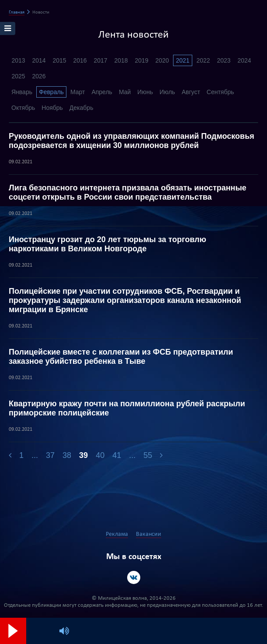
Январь (22, 92)
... (35, 455)
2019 (141, 60)
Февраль (51, 92)
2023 (224, 60)
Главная (17, 12)
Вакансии (149, 534)
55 (148, 455)
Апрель (102, 92)
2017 (100, 60)
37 (50, 455)
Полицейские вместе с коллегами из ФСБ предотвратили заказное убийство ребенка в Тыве (121, 357)
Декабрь (81, 108)
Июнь (145, 92)
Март (78, 92)
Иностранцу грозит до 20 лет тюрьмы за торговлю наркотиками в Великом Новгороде (107, 244)
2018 (121, 60)
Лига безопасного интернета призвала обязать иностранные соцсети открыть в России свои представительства (128, 192)
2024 (244, 60)
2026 (39, 76)
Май (125, 92)
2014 (39, 60)
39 (83, 455)
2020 (162, 60)
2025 (18, 76)
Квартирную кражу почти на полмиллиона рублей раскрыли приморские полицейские (127, 408)
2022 (203, 60)
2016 (80, 60)
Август (191, 92)
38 (67, 455)
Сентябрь (220, 92)
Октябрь (23, 108)
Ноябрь (52, 108)
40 (100, 455)
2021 (182, 60)
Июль (167, 92)
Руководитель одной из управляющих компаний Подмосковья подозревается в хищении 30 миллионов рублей (132, 141)
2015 (59, 60)
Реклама (117, 534)
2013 (18, 60)
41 (117, 455)
